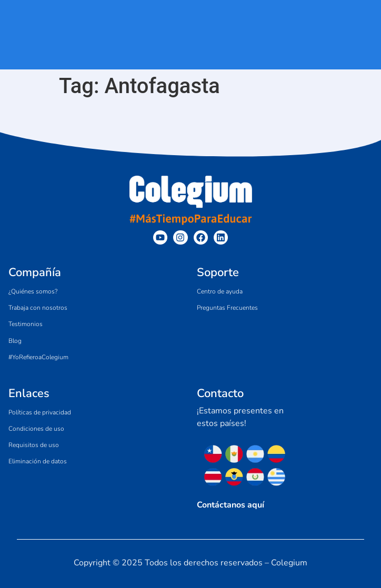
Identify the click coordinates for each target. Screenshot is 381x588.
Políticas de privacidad (40, 412)
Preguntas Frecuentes (227, 308)
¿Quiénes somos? (33, 291)
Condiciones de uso (36, 429)
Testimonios (26, 324)
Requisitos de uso (34, 445)
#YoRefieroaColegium (38, 357)
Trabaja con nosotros (38, 308)
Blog (15, 341)
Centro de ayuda (220, 291)
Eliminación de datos (38, 461)
